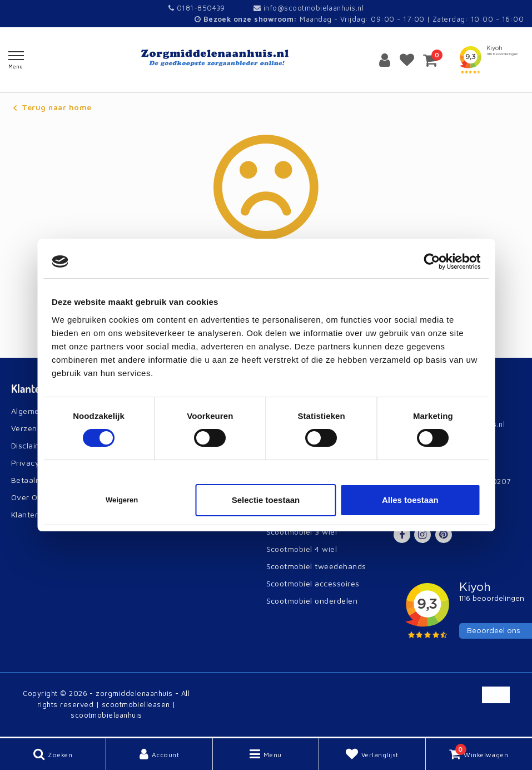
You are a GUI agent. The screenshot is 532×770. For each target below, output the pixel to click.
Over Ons (29, 497)
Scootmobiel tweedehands (316, 566)
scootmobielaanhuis (106, 715)
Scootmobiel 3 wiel (302, 532)
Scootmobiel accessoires (313, 583)
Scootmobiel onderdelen (312, 601)
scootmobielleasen (136, 704)
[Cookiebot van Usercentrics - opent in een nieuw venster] (432, 261)
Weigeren (122, 500)
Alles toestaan (410, 500)
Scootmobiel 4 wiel (302, 549)
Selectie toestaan (266, 500)
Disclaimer (31, 445)
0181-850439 (197, 8)
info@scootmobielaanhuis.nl (309, 8)
